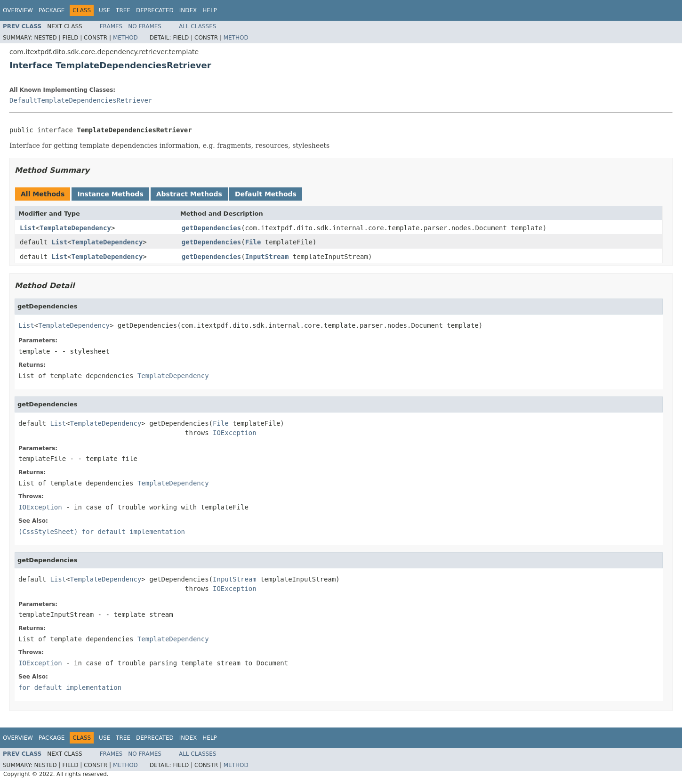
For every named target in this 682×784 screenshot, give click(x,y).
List (28, 228)
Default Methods (266, 194)
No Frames (145, 26)
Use (104, 10)
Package (52, 10)
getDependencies (211, 228)
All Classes (197, 26)
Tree (123, 10)
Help (210, 10)
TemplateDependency (75, 228)
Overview (18, 10)
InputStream (267, 257)
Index (188, 10)
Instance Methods (110, 194)
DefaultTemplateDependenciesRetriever (81, 100)
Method (125, 38)
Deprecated (155, 10)
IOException (235, 433)
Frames (111, 26)
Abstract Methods (189, 194)
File (253, 242)
